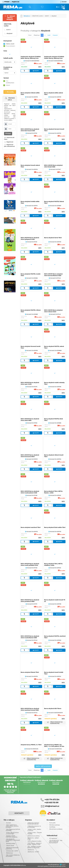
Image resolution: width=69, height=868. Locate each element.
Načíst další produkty (43, 766)
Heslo (10, 129)
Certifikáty (52, 827)
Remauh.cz (25, 16)
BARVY (47, 16)
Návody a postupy (54, 825)
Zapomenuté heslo (9, 138)
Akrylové (54, 16)
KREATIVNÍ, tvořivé (37, 16)
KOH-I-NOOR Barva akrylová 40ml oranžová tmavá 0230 (30, 709)
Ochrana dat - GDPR (12, 851)
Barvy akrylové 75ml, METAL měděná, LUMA (53, 564)
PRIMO (8, 85)
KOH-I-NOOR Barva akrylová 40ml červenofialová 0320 (53, 275)
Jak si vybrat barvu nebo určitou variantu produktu (12, 826)
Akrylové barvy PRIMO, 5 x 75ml (31, 745)
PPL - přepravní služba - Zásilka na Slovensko (34, 847)
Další (49, 35)
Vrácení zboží (10, 846)
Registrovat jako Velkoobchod (9, 145)
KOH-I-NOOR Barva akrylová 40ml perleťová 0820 (30, 601)
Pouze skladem (11, 46)
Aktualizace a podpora (56, 829)
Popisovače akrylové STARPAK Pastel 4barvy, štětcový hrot (54, 57)
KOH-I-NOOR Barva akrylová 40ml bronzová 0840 (30, 456)
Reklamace (9, 853)
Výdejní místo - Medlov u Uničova (34, 830)
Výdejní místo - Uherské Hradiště (34, 833)
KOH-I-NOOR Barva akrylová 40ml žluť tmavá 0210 (30, 130)
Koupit (36, 71)
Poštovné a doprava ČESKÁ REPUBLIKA (33, 823)
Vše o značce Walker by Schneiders (13, 856)
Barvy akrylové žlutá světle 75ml (55, 527)
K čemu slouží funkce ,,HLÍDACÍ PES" (12, 833)
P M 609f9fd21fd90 (10, 82)
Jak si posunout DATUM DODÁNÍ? (13, 830)
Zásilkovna (31, 850)
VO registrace (53, 838)
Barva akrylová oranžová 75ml (31, 527)
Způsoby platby (11, 843)
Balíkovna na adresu (34, 836)
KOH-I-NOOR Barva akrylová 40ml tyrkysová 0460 (30, 238)
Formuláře (52, 823)
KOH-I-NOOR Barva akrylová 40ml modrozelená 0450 (30, 492)
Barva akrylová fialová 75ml (30, 672)
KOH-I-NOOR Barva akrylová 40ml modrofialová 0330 (30, 637)
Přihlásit (8, 134)
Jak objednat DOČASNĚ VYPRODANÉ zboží (13, 840)
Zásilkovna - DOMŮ (33, 852)
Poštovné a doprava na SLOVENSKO (34, 827)
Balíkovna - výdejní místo (33, 838)
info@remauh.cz (52, 806)
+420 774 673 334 (52, 799)
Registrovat (9, 142)
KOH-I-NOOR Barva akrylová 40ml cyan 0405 (30, 383)
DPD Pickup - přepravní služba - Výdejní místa (34, 844)
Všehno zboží (10, 44)
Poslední (55, 35)
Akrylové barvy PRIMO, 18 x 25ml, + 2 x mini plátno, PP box (54, 746)
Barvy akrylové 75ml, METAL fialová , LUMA (53, 492)
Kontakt (8, 823)
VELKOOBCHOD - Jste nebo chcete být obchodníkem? (56, 842)
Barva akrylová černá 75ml (53, 238)
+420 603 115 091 (50, 803)
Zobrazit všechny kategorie (11, 18)
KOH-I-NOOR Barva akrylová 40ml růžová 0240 (53, 311)
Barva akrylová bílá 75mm (53, 709)
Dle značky (10, 92)
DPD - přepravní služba (34, 841)
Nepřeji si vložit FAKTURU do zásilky (12, 836)
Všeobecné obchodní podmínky (12, 848)
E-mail (10, 124)
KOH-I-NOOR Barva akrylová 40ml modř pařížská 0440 (30, 564)
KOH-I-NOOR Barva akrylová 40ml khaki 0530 (53, 166)
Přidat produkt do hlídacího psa (55, 723)
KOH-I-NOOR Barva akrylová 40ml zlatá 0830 (30, 420)
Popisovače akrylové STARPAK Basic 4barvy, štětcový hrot (31, 57)
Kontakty (19, 813)
